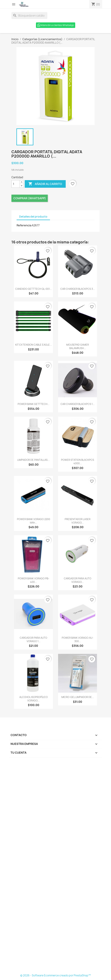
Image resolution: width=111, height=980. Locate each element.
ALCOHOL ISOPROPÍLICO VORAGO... (34, 699)
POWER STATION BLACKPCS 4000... (78, 462)
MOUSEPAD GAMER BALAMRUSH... (78, 346)
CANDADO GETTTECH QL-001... (33, 289)
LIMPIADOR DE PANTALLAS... (33, 460)
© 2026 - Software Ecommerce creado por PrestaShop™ (55, 975)
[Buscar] (29, 16)
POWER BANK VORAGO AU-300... (78, 639)
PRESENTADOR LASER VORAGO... (78, 521)
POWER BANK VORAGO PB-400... (34, 580)
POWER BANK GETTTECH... (34, 404)
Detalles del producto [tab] (33, 217)
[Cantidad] (16, 184)
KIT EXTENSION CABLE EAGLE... (34, 345)
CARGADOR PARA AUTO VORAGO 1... (33, 639)
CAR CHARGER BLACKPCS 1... (78, 404)
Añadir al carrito (45, 184)
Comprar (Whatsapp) (30, 198)
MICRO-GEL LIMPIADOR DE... (78, 697)
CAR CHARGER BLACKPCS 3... (78, 289)
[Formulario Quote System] (55, 867)
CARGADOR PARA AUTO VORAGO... (78, 580)
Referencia (24, 225)
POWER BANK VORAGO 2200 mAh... (34, 521)
